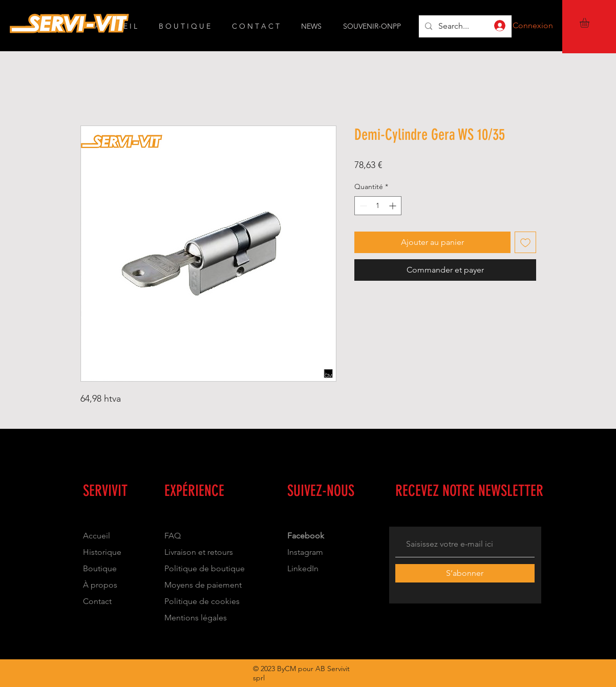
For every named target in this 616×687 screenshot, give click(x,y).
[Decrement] (362, 206)
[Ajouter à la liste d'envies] (525, 242)
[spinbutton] (378, 206)
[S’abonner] (465, 573)
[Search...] (464, 26)
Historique (102, 552)
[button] (590, 23)
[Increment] (394, 206)
